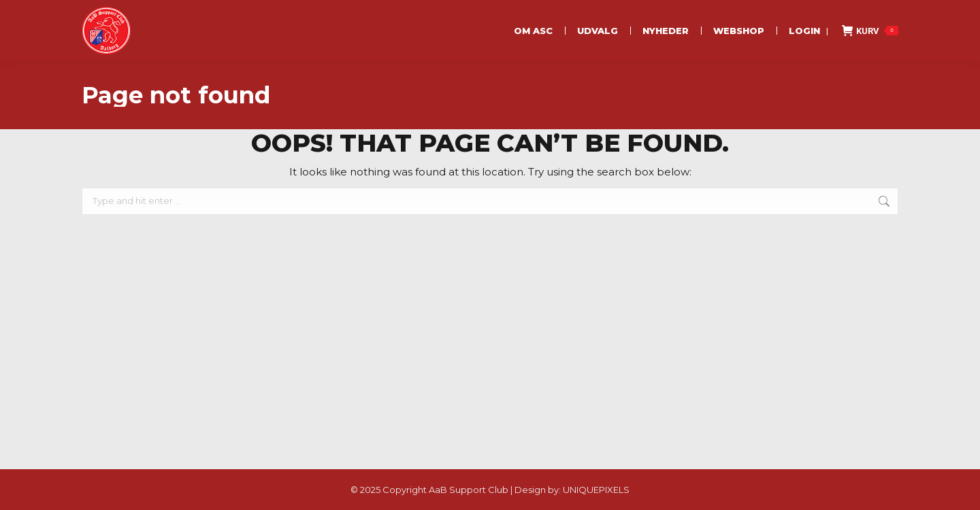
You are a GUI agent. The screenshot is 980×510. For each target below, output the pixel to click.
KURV (870, 31)
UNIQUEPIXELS (596, 490)
